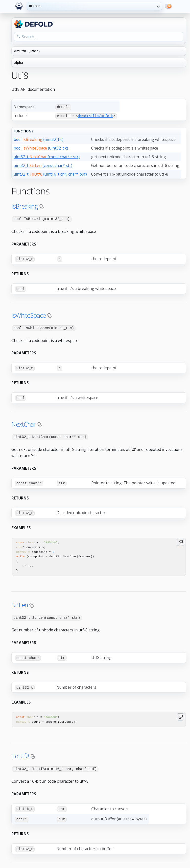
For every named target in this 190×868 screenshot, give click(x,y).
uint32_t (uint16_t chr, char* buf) (50, 174)
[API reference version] (99, 63)
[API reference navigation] (99, 51)
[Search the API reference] (99, 37)
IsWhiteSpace (29, 314)
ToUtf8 (20, 753)
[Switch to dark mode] (168, 6)
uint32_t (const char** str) (47, 156)
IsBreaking (25, 206)
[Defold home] (19, 6)
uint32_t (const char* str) (43, 165)
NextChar (24, 423)
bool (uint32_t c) (38, 139)
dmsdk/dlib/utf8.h (96, 116)
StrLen (20, 603)
